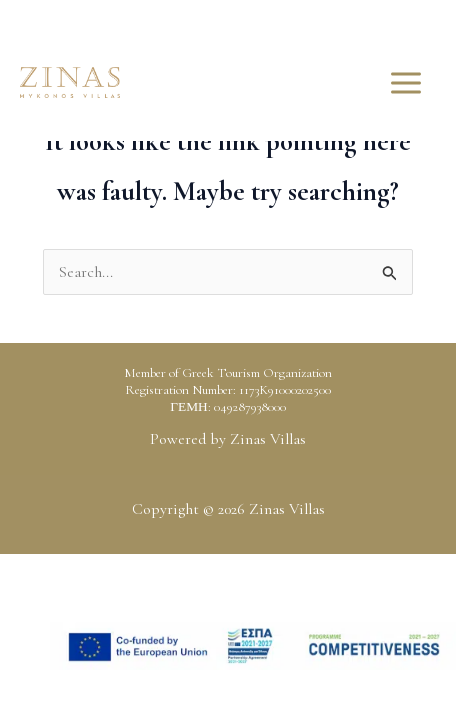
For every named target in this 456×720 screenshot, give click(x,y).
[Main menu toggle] (406, 83)
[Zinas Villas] (70, 82)
